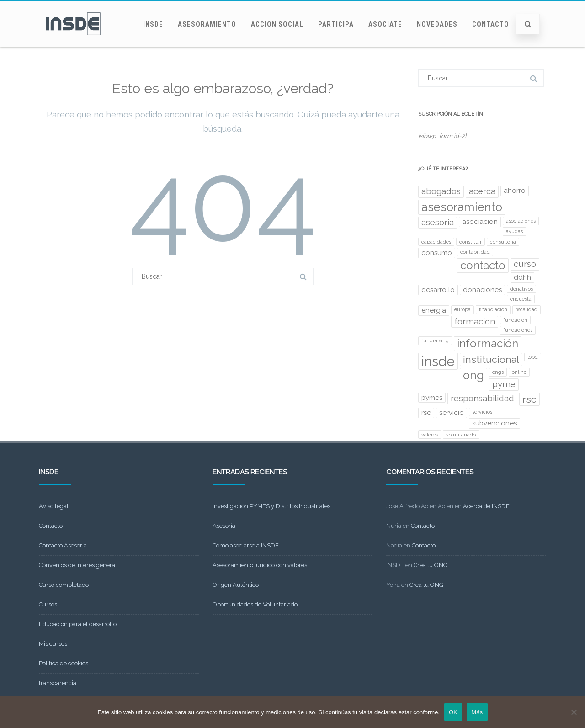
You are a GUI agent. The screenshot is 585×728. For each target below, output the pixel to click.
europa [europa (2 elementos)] (463, 309)
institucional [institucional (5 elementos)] (491, 359)
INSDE (153, 24)
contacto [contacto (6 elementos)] (483, 265)
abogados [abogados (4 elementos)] (441, 191)
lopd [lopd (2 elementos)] (533, 357)
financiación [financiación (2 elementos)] (493, 309)
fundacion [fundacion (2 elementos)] (515, 320)
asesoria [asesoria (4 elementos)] (438, 222)
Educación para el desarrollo (78, 624)
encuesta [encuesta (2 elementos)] (521, 299)
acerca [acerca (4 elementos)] (482, 191)
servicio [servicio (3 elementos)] (452, 413)
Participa (336, 24)
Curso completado (64, 585)
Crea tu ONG (431, 565)
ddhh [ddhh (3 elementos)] (522, 277)
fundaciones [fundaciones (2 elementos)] (518, 330)
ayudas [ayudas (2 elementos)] (514, 231)
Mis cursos (53, 644)
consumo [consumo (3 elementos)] (437, 253)
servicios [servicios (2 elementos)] (482, 412)
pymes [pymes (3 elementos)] (432, 398)
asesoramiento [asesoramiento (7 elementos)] (462, 207)
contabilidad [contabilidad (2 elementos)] (475, 252)
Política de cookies (64, 663)
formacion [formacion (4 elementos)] (475, 321)
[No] (574, 712)
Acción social (277, 24)
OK (453, 712)
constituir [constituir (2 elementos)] (471, 242)
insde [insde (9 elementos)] (438, 361)
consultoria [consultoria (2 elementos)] (503, 242)
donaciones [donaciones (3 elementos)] (482, 290)
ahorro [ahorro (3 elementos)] (515, 191)
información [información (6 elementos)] (488, 343)
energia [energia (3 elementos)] (434, 310)
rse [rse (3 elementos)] (426, 413)
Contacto (491, 24)
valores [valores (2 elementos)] (430, 435)
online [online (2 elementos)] (519, 372)
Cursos (48, 604)
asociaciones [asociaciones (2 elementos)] (521, 221)
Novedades (437, 24)
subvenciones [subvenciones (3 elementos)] (495, 423)
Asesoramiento (207, 24)
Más (477, 712)
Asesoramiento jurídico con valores (260, 565)
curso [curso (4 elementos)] (525, 264)
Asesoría (224, 526)
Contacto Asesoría (63, 545)
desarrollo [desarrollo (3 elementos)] (438, 290)
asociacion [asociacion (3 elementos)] (480, 222)
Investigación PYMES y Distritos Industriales (271, 506)
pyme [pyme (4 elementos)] (504, 384)
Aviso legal (54, 506)
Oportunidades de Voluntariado (255, 604)
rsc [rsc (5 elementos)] (529, 399)
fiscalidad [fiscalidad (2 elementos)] (526, 309)
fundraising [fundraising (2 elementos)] (435, 340)
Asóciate (385, 24)
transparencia (58, 683)
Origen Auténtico (236, 585)
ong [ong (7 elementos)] (473, 375)
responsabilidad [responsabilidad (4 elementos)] (482, 398)
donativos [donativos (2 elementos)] (521, 289)
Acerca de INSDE (486, 506)
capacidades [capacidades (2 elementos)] (436, 242)
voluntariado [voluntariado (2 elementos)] (461, 435)
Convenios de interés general (78, 565)
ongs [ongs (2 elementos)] (498, 372)
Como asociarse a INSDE (246, 545)
